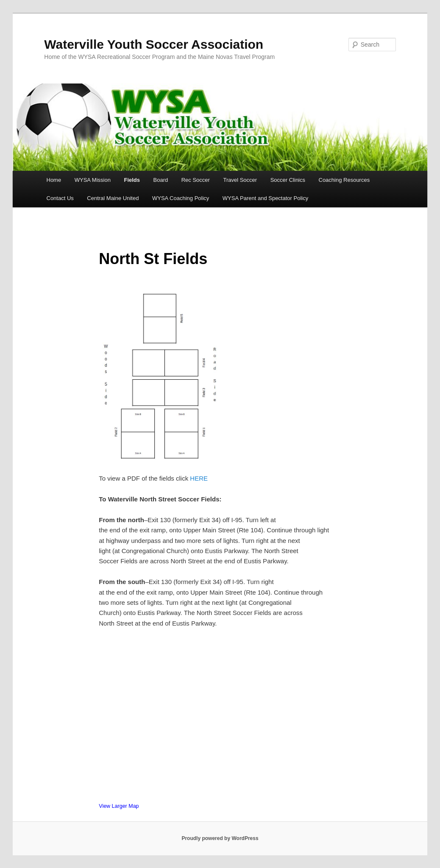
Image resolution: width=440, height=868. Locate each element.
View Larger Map (119, 806)
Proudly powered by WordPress (220, 838)
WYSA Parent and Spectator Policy (265, 198)
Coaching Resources (344, 180)
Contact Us (60, 198)
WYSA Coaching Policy (181, 198)
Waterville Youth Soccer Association (154, 44)
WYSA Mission (93, 180)
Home (54, 180)
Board (161, 180)
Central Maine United (113, 198)
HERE (199, 478)
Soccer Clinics (288, 180)
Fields (132, 180)
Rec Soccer (196, 180)
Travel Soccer (240, 180)
